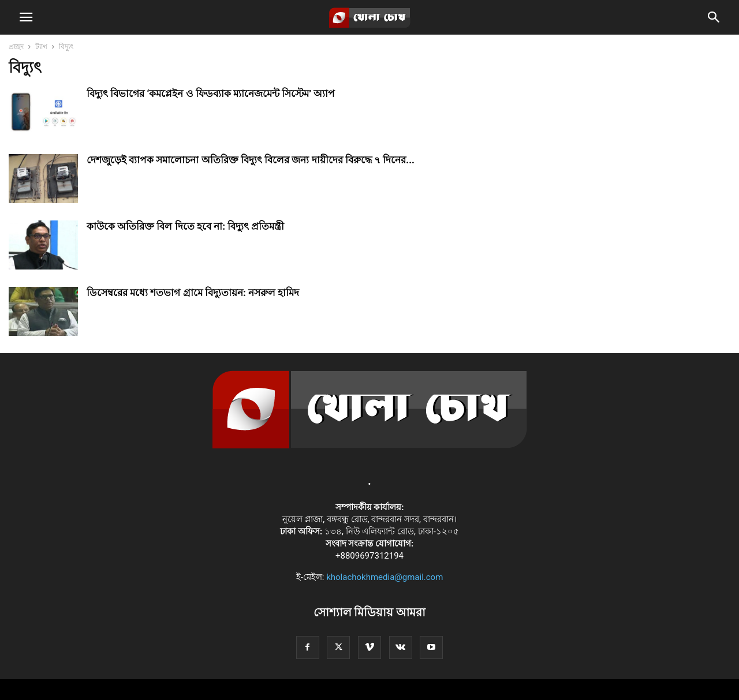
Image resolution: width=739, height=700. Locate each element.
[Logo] (370, 446)
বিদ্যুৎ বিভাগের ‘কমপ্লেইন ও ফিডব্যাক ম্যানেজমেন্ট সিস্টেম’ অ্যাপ (211, 93)
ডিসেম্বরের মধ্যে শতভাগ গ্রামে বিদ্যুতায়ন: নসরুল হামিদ (193, 293)
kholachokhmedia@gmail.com (385, 577)
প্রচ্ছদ (16, 47)
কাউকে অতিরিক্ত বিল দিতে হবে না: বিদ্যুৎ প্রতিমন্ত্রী (185, 226)
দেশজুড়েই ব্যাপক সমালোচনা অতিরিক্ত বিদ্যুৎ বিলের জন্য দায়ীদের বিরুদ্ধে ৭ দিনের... (251, 160)
